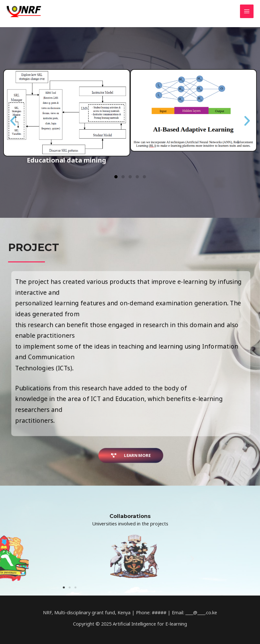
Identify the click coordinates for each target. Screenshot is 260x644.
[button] (116, 180)
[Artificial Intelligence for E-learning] (26, 11)
